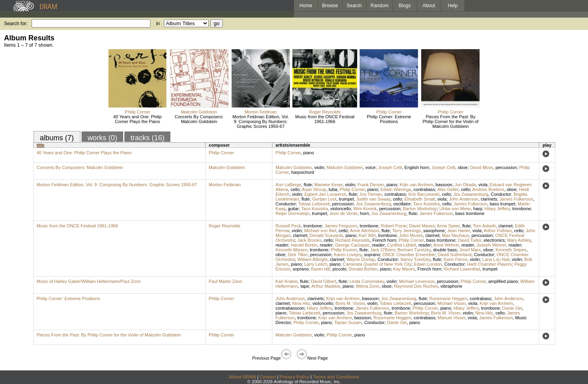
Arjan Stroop (314, 189)
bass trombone (470, 213)
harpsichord (303, 172)
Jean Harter (459, 231)
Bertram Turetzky (414, 250)
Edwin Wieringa (396, 189)
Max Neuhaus (456, 235)
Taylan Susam (348, 322)
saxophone (434, 231)
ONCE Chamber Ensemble (409, 255)
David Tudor (469, 240)
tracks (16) (147, 138)
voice (370, 167)
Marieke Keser (328, 185)
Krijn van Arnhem (416, 185)
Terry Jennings (406, 231)
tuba (333, 189)
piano (309, 153)
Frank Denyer (371, 185)
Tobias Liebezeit (314, 204)
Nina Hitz (301, 303)
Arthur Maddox (326, 286)
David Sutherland (454, 255)
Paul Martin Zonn (226, 281)
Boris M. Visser (350, 303)
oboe (462, 167)
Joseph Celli (390, 167)
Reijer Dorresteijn (293, 213)
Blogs (405, 6)
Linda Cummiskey (367, 281)
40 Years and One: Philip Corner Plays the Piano (137, 119)
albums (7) (57, 138)
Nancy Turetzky (415, 259)
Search (354, 6)
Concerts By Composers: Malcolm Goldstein (199, 119)
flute (308, 185)
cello (295, 189)
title (41, 145)
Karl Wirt (367, 235)
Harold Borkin (304, 245)
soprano (372, 255)
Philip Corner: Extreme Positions (389, 119)
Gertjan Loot (325, 199)
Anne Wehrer (446, 245)
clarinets (489, 199)
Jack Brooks (309, 240)
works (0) (102, 138)
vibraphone (451, 286)
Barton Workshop (420, 209)
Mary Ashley (519, 240)
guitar (293, 209)
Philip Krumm (344, 250)
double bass (445, 250)
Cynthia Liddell (402, 245)
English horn (417, 167)
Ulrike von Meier (455, 209)
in (158, 24)
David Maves (422, 226)
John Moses (411, 235)
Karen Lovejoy (348, 255)
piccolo (339, 269)
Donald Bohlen (363, 269)
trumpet (346, 199)
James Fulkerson (516, 199)
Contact (268, 377)
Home (306, 6)
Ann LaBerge (288, 185)
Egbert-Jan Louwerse (325, 194)
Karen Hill (321, 269)
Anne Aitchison (365, 231)
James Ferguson (341, 226)
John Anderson (463, 199)
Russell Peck (288, 226)
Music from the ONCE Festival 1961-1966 (325, 119)
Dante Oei (512, 308)
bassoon (444, 185)
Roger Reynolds (325, 112)
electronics (494, 240)
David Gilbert (324, 281)
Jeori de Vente (343, 213)
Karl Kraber (287, 281)
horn (364, 213)
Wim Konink (365, 209)
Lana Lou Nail (496, 259)
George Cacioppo (352, 245)
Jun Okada (465, 185)
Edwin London (428, 264)
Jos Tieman (371, 194)
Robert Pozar (394, 226)
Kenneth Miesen (292, 250)
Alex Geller (448, 189)
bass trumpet (502, 204)
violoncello (341, 209)
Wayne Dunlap (361, 259)
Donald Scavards (326, 235)
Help (453, 6)
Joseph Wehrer (491, 245)
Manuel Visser (451, 318)
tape (305, 286)
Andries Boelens (488, 189)
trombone (522, 209)
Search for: (16, 24)
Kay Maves (404, 269)
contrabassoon (290, 308)
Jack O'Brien (383, 250)
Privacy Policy (295, 377)
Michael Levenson (417, 281)
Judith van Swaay (373, 199)
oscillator (402, 204)
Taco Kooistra (427, 204)
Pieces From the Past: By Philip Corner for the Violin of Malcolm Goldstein (450, 121)
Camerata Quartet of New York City (377, 264)
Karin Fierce (455, 259)
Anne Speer (448, 226)
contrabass (424, 189)
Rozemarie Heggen (449, 298)
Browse (330, 6)
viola (483, 185)
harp (478, 209)
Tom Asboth (484, 226)
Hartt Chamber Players (490, 264)
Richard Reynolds (353, 240)
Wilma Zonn (367, 286)
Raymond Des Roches (416, 286)
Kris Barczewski (424, 194)
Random (379, 6)
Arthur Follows (498, 231)
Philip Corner (138, 112)
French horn (384, 240)
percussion (506, 167)
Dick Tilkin (298, 255)
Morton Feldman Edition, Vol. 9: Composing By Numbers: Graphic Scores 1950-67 (261, 121)
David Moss (481, 167)
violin (319, 167)
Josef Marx (470, 250)
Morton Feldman (261, 112)
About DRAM (242, 377)
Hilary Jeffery (497, 209)
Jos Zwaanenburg (471, 194)
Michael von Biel (320, 231)
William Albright (312, 259)
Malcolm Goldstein (199, 112)
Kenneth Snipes (511, 250)
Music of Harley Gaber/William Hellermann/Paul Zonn (89, 281)
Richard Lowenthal (462, 269)
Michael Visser (451, 303)
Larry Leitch (315, 264)
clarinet (505, 226)
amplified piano (503, 281)
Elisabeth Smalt (420, 199)
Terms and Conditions (336, 377)
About (429, 6)
